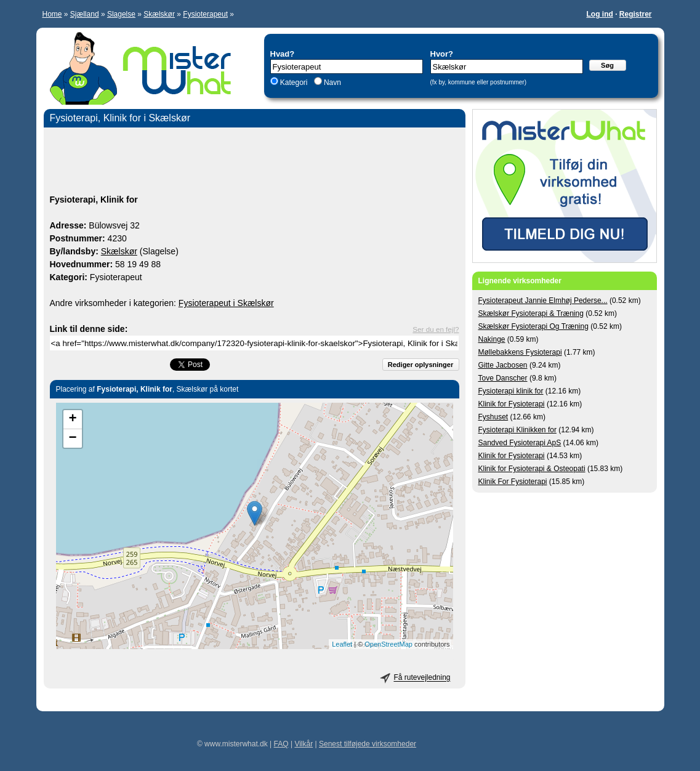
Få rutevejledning (422, 678)
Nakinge (492, 339)
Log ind (599, 14)
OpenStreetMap (388, 644)
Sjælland (85, 14)
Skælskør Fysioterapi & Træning (531, 313)
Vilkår (304, 744)
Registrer (636, 14)
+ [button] (72, 419)
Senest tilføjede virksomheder (368, 744)
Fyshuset (493, 417)
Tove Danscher (503, 378)
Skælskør (159, 14)
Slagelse (121, 14)
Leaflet (342, 644)
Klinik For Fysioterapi (513, 482)
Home (52, 14)
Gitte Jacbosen (503, 365)
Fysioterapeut (205, 14)
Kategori (294, 83)
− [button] (72, 438)
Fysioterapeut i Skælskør (226, 303)
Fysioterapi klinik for (511, 391)
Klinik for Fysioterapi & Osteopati (532, 469)
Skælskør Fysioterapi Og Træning (533, 326)
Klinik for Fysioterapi (512, 404)
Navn (332, 83)
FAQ (281, 744)
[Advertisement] (255, 163)
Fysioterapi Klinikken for (517, 430)
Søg (607, 65)
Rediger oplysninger (420, 365)
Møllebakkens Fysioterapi (520, 352)
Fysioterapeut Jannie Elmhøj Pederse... (543, 301)
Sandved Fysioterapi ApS (520, 443)
